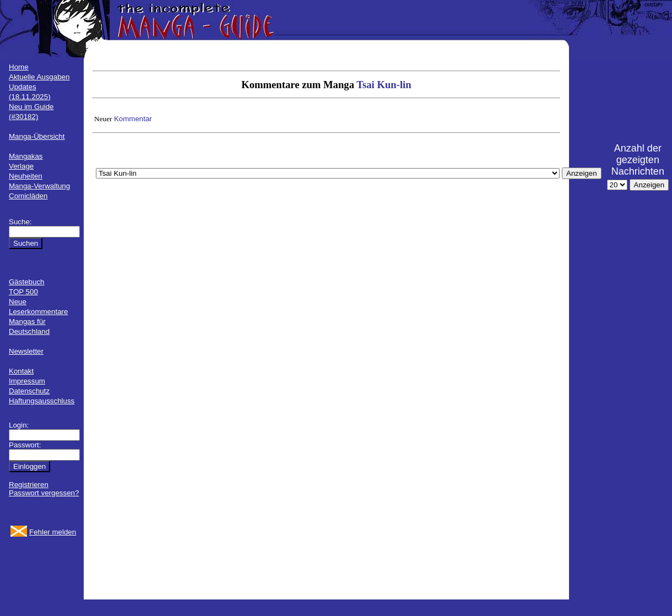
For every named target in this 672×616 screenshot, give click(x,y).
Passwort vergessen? (44, 493)
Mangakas (26, 156)
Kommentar (133, 119)
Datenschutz (29, 391)
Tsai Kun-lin (384, 85)
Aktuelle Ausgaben (39, 77)
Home (19, 67)
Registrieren (29, 485)
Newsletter (26, 351)
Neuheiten (26, 176)
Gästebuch (26, 282)
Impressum (27, 381)
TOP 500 (23, 292)
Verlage (21, 166)
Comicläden (28, 196)
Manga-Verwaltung (39, 186)
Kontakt (21, 371)
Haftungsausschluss (42, 401)
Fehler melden (53, 532)
